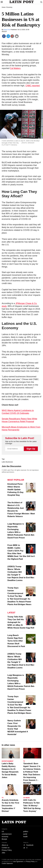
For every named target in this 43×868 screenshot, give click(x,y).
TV (24, 761)
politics (26, 831)
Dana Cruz (7, 30)
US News (26, 798)
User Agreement (18, 862)
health (25, 837)
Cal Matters (15, 68)
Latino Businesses (7, 462)
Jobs (3, 853)
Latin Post (21, 2)
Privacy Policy (7, 850)
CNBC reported (33, 86)
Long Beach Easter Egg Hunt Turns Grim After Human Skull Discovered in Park (16, 641)
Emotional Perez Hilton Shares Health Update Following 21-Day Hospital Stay (15, 490)
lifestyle (4, 839)
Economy (9, 7)
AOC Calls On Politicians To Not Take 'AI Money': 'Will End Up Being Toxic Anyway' (32, 806)
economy (5, 837)
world (25, 834)
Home (4, 7)
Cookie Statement (7, 864)
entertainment (7, 834)
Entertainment (8, 761)
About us (5, 845)
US (3, 831)
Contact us (6, 848)
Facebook (30, 845)
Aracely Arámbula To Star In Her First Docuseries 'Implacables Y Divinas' (10, 806)
